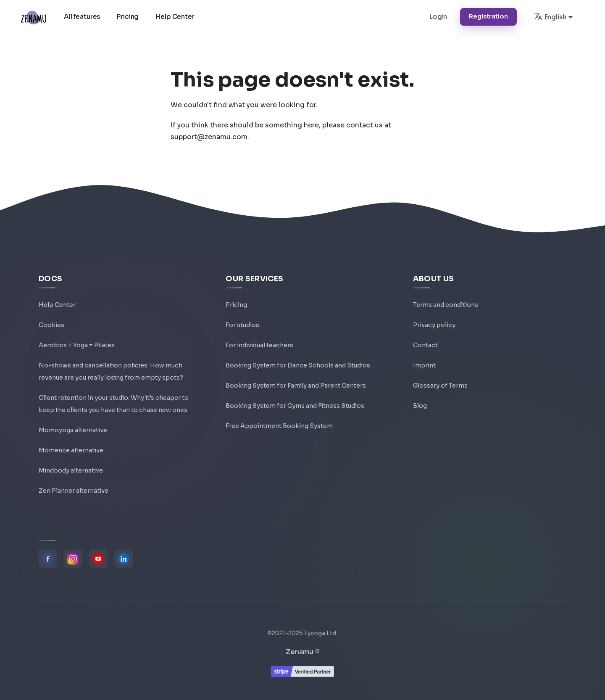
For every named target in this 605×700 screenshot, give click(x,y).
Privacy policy (434, 325)
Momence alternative (71, 450)
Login (438, 17)
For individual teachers (259, 345)
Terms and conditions (446, 305)
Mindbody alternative (71, 470)
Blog (420, 406)
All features (82, 17)
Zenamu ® (303, 652)
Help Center (175, 17)
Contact (425, 345)
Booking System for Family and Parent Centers (296, 386)
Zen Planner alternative (74, 491)
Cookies (51, 325)
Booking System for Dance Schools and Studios (298, 365)
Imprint (424, 365)
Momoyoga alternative (73, 430)
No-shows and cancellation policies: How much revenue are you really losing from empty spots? (111, 371)
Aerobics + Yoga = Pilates (77, 345)
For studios (242, 325)
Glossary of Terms (440, 386)
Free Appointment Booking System (279, 426)
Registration (488, 16)
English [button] (550, 16)
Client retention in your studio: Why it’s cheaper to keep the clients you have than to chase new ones (114, 404)
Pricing (128, 17)
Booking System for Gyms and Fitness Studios (295, 406)
